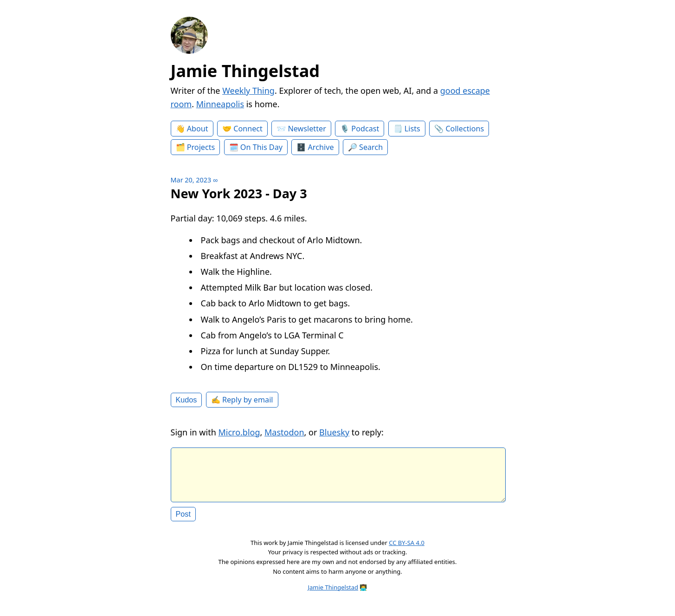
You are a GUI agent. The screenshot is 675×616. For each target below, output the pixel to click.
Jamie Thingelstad (245, 71)
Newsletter (307, 129)
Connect (248, 129)
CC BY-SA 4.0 (407, 550)
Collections (465, 129)
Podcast (365, 129)
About (198, 129)
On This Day (261, 147)
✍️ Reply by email (242, 400)
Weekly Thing (248, 91)
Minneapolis (220, 104)
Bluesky (334, 432)
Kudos (186, 400)
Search (371, 147)
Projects (201, 147)
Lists (412, 129)
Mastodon (284, 432)
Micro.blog (239, 432)
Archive (321, 147)
